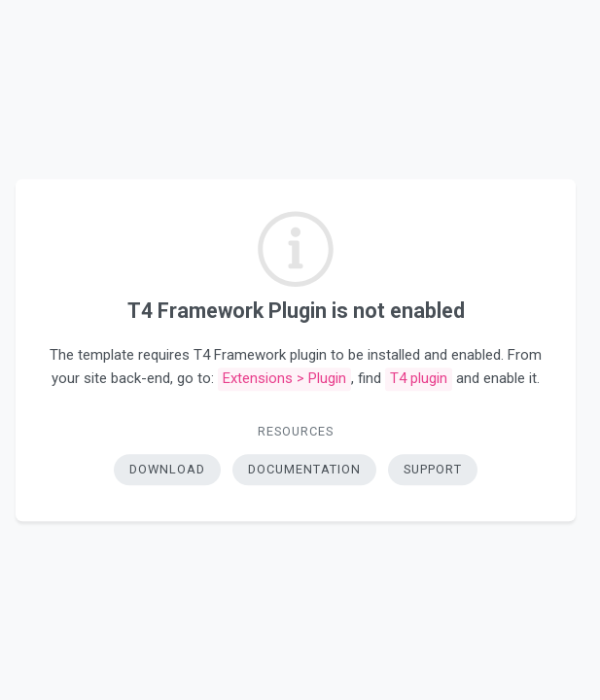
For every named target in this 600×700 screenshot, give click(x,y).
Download (167, 469)
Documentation (304, 469)
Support (433, 469)
